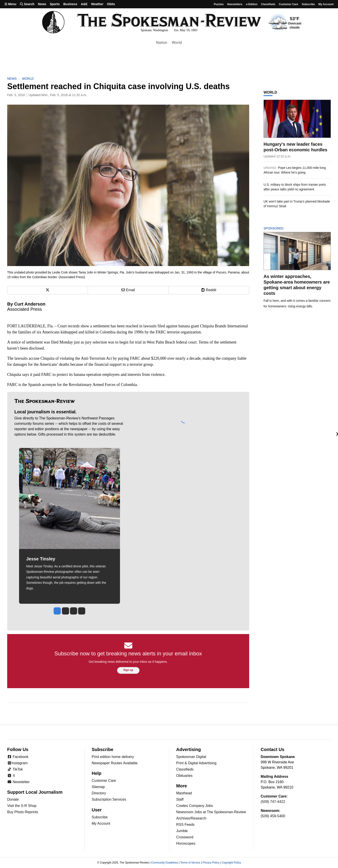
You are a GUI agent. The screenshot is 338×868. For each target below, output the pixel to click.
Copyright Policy (231, 863)
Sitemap (98, 787)
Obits (111, 4)
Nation (162, 43)
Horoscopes (186, 843)
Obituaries (184, 776)
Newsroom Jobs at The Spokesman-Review (211, 812)
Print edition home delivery (113, 757)
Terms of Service (190, 863)
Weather (97, 4)
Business (70, 4)
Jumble (182, 831)
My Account (101, 823)
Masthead (184, 793)
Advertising (189, 749)
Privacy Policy (211, 863)
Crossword (185, 837)
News (42, 4)
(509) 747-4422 (273, 802)
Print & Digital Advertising (196, 763)
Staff (180, 799)
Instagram (17, 763)
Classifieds (268, 4)
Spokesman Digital (191, 757)
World (177, 43)
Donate (13, 799)
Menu (10, 4)
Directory (99, 793)
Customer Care (288, 4)
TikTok (15, 769)
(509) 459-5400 (273, 816)
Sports (55, 4)
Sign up (128, 670)
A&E (84, 4)
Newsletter (18, 782)
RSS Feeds (185, 825)
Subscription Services (109, 799)
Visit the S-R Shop (22, 806)
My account (326, 4)
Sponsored (281, 228)
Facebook (18, 757)
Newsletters (235, 4)
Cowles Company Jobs (195, 806)
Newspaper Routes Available (115, 763)
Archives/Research (191, 818)
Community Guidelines (165, 863)
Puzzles (219, 4)
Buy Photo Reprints (23, 812)
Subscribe (308, 4)
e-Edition (252, 4)
